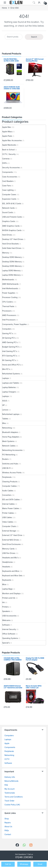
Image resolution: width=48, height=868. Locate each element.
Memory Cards (8, 549)
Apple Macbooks (9, 145)
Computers (7, 329)
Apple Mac (7, 127)
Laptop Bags (7, 589)
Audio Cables (8, 491)
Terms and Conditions (14, 797)
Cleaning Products (10, 482)
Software (6, 625)
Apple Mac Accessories (12, 140)
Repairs (8, 823)
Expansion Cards (9, 199)
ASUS (5, 401)
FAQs (7, 830)
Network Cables (9, 446)
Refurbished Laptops (11, 414)
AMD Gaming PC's (10, 342)
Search (34, 3)
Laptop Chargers (9, 392)
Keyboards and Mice (11, 571)
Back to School (8, 150)
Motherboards (8, 280)
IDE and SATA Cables (11, 499)
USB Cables (7, 517)
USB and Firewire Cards (12, 217)
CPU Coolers (7, 302)
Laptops (6, 378)
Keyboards (7, 580)
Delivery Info (10, 777)
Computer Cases (9, 194)
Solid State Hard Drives (12, 248)
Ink (3, 602)
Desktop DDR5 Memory (12, 266)
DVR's (5, 163)
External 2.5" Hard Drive (12, 535)
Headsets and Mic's (10, 558)
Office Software (9, 634)
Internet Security (9, 629)
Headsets (6, 567)
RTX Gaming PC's (10, 356)
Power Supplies (9, 293)
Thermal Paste (8, 306)
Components (7, 172)
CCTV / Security (9, 154)
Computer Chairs (9, 526)
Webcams (6, 620)
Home (4, 8)
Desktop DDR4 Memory (12, 262)
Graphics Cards (9, 221)
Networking (7, 428)
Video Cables (8, 522)
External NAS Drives (10, 540)
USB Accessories (9, 616)
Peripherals (7, 477)
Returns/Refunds (11, 781)
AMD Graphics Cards (11, 226)
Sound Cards (8, 212)
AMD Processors (9, 315)
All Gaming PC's (9, 338)
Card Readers (8, 181)
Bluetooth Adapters (10, 432)
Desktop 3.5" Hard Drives (13, 239)
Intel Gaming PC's (10, 351)
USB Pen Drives (9, 553)
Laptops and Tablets (11, 383)
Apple (7, 743)
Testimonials (10, 793)
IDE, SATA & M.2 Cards (12, 203)
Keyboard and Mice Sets (12, 576)
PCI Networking (9, 455)
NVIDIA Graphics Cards (12, 230)
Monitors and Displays (11, 593)
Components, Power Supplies (14, 324)
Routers (5, 459)
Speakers (6, 611)
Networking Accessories (12, 450)
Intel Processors (9, 320)
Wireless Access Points (12, 473)
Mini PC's (6, 369)
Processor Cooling (10, 297)
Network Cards (8, 208)
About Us (8, 826)
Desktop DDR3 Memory (12, 257)
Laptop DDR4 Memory (11, 275)
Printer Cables (8, 513)
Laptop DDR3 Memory (11, 270)
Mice (4, 584)
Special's (6, 643)
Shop (7, 819)
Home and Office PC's (11, 365)
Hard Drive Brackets (10, 244)
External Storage (9, 531)
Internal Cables (8, 504)
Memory (6, 253)
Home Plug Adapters (11, 437)
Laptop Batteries (9, 387)
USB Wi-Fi (6, 468)
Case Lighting (8, 190)
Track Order (9, 801)
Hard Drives (7, 235)
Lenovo (5, 410)
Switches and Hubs (10, 464)
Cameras (6, 159)
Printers (5, 607)
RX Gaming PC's (9, 360)
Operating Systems (10, 638)
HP (3, 405)
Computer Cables (9, 486)
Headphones (7, 562)
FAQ (6, 785)
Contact (8, 834)
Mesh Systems (8, 441)
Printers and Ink (9, 598)
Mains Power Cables (11, 508)
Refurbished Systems (11, 374)
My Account (9, 789)
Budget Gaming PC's (11, 347)
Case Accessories (10, 177)
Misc (4, 423)
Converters (7, 495)
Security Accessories (11, 168)
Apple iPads (7, 136)
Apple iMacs (7, 132)
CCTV (7, 759)
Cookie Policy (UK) (12, 805)
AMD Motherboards (10, 284)
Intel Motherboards (10, 288)
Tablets (5, 419)
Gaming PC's (8, 333)
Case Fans (7, 186)
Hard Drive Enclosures (11, 544)
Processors (7, 311)
